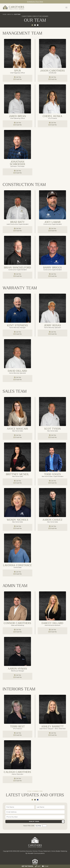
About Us (10, 14)
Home (4, 14)
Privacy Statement (44, 851)
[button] (66, 7)
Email (45, 866)
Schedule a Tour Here (35, 2)
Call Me (18, 77)
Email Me (18, 79)
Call (38, 866)
